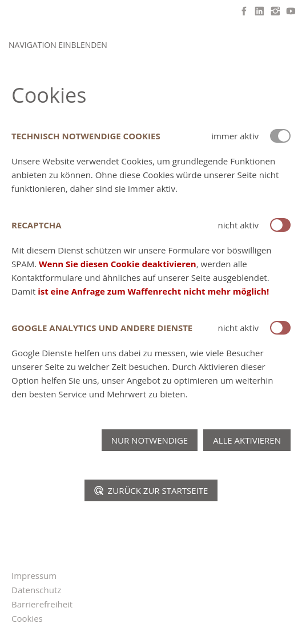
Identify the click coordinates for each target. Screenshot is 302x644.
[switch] (280, 225)
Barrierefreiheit (42, 604)
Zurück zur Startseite (151, 490)
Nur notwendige (150, 440)
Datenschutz (36, 590)
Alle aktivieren (247, 440)
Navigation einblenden (58, 45)
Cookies (27, 618)
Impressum (34, 575)
